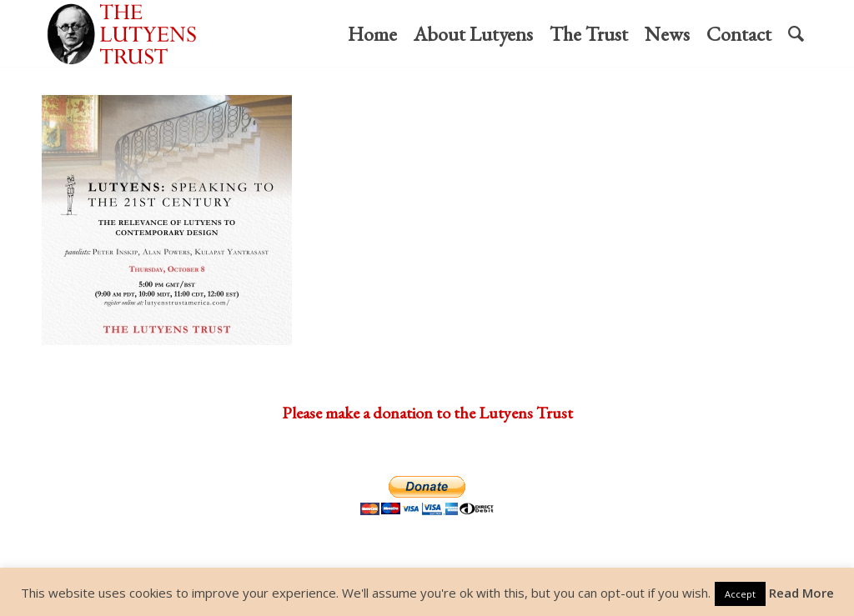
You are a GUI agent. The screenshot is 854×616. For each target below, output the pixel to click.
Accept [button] (740, 594)
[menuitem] (372, 34)
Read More (801, 593)
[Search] (796, 34)
